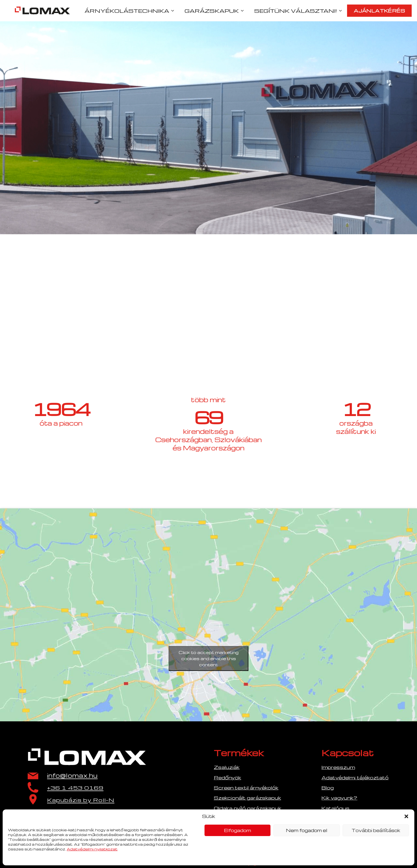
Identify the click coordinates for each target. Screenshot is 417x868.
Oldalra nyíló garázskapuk (248, 808)
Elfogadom (237, 830)
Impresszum (338, 767)
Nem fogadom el (307, 830)
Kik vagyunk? (339, 798)
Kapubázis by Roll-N (81, 800)
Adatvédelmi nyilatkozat (92, 849)
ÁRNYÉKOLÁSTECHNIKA (127, 11)
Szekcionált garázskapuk (247, 798)
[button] (406, 816)
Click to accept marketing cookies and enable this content (209, 659)
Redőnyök (228, 777)
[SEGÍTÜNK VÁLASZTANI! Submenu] (342, 11)
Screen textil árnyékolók (246, 787)
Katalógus (335, 808)
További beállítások (376, 830)
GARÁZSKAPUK (212, 11)
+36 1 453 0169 (75, 788)
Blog (328, 787)
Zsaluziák (227, 767)
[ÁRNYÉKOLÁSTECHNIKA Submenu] (174, 11)
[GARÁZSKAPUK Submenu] (244, 11)
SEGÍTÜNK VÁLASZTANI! (296, 11)
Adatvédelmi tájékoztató (355, 777)
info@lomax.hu (72, 775)
